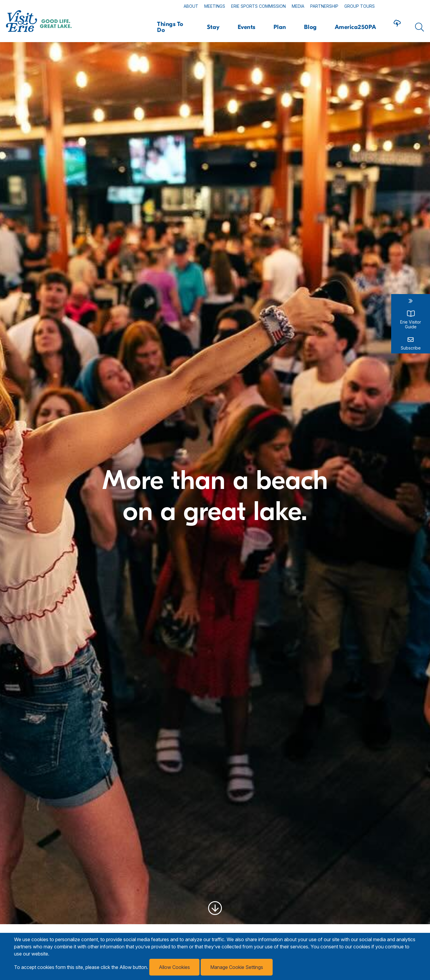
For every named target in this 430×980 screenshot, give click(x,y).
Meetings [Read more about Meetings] (215, 6)
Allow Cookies (174, 967)
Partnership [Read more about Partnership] (324, 6)
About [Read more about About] (191, 6)
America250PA (355, 27)
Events (247, 27)
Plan (280, 27)
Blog (310, 27)
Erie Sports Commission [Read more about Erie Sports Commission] (258, 6)
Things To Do (170, 27)
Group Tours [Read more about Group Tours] (360, 6)
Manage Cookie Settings (237, 967)
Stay (213, 27)
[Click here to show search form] (420, 27)
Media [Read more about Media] (298, 6)
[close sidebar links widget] (411, 301)
